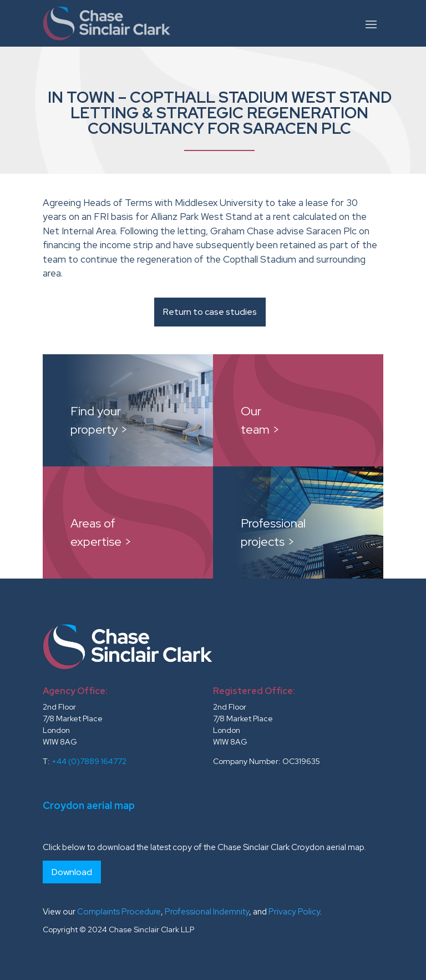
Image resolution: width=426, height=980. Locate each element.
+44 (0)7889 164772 (89, 761)
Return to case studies (210, 312)
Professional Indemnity (207, 912)
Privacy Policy (294, 912)
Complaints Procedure (119, 912)
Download (72, 872)
